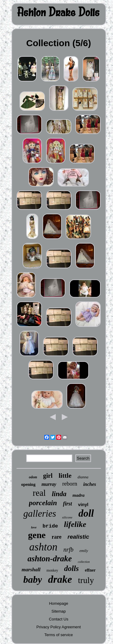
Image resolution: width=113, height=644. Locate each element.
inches (90, 484)
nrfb (68, 550)
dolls (72, 568)
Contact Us (58, 619)
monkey (52, 570)
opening (28, 485)
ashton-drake (50, 559)
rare (56, 537)
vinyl (83, 504)
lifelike (75, 524)
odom (33, 477)
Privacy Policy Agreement (59, 627)
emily (84, 551)
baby (33, 579)
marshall (31, 570)
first (67, 504)
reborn (70, 484)
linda (59, 494)
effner (90, 570)
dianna (83, 477)
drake (60, 579)
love (34, 527)
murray (49, 484)
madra (79, 495)
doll (86, 513)
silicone (67, 517)
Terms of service (59, 635)
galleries (40, 513)
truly (86, 580)
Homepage (59, 603)
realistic (78, 537)
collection (84, 562)
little (65, 475)
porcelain (43, 503)
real (39, 493)
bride (50, 526)
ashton (43, 547)
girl (48, 476)
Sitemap (59, 611)
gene (37, 535)
